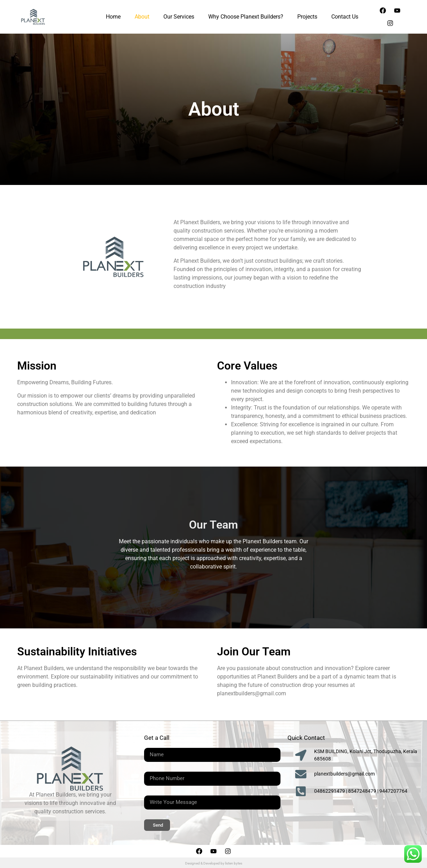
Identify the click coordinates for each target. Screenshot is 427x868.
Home (113, 17)
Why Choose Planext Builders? (246, 17)
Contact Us (345, 17)
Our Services (179, 17)
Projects (307, 17)
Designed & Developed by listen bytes (214, 863)
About (142, 17)
